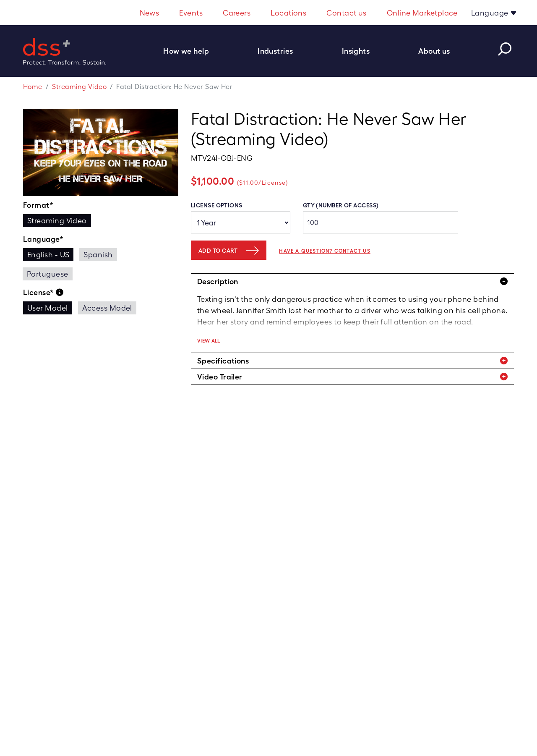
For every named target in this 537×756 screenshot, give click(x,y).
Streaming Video (79, 87)
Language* (43, 239)
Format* (38, 205)
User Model (48, 308)
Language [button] (491, 13)
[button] (190, 51)
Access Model (107, 308)
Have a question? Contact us (325, 251)
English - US (48, 255)
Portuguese (48, 274)
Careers (237, 13)
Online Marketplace (422, 13)
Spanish (98, 255)
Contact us (347, 13)
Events (191, 13)
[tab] (352, 281)
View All (209, 341)
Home (33, 87)
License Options (217, 205)
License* (43, 293)
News (150, 13)
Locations (288, 13)
